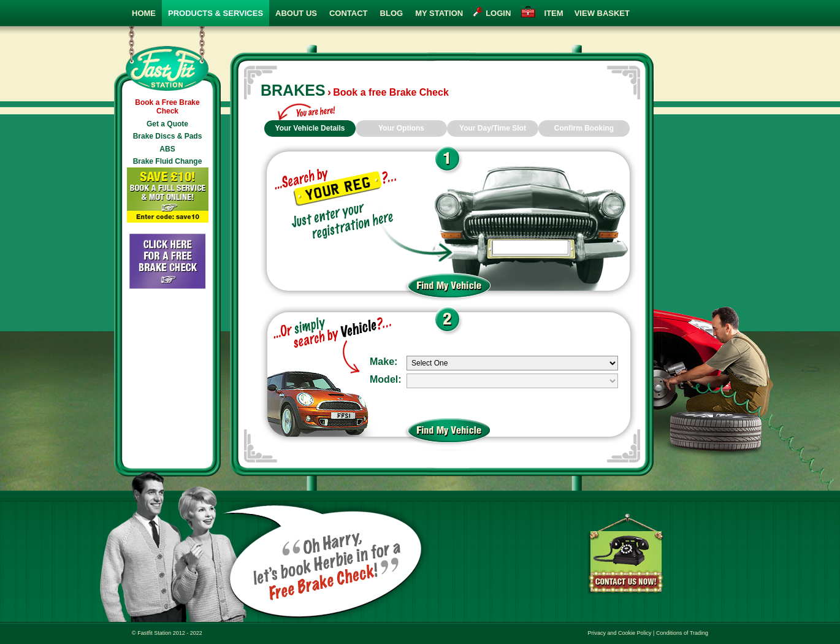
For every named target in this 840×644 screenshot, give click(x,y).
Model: (386, 379)
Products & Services (216, 13)
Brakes (293, 90)
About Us (296, 13)
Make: (384, 362)
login (498, 13)
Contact (349, 13)
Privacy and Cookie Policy (620, 633)
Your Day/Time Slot (493, 128)
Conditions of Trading (682, 633)
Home (144, 13)
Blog (392, 13)
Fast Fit (167, 59)
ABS (167, 149)
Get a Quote (167, 124)
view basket (585, 13)
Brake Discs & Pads (168, 136)
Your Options (401, 128)
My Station (439, 13)
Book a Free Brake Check (167, 107)
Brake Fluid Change (168, 161)
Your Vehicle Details (310, 128)
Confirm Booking (584, 128)
